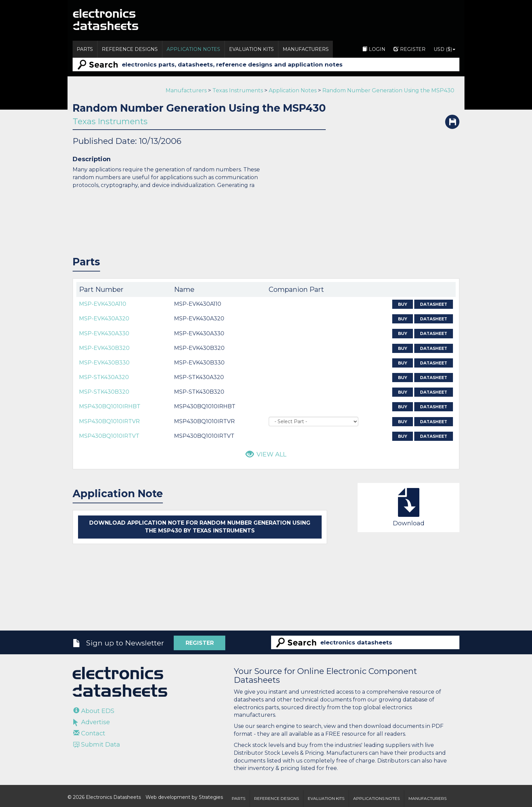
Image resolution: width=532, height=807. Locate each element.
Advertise (92, 722)
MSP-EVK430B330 (104, 363)
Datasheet (434, 304)
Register (410, 49)
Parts (85, 49)
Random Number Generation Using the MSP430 (388, 90)
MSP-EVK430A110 (103, 304)
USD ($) (444, 49)
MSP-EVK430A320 (104, 318)
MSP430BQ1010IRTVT (109, 436)
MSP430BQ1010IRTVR (109, 421)
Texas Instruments (238, 90)
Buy (403, 304)
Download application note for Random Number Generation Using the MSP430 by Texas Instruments (200, 527)
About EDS (94, 711)
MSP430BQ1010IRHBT (110, 406)
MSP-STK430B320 (104, 392)
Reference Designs (130, 49)
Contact (89, 733)
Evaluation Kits (251, 49)
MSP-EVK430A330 (104, 333)
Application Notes (193, 49)
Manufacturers (306, 49)
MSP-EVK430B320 (104, 348)
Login (374, 49)
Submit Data (97, 745)
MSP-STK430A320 (104, 377)
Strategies (211, 797)
